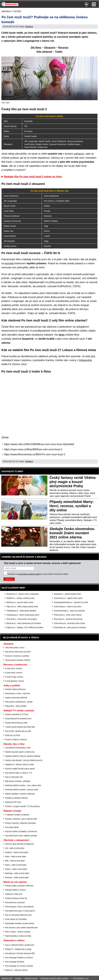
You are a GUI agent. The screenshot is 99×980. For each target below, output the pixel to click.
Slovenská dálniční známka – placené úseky (22, 790)
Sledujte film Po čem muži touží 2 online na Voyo (33, 177)
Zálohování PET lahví (13, 802)
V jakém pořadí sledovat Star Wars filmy (20, 727)
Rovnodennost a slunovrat (15, 902)
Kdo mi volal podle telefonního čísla (18, 915)
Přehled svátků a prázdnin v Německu (19, 886)
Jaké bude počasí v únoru (15, 648)
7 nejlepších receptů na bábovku (17, 815)
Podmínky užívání (31, 978)
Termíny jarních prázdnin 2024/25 (18, 660)
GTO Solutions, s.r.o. (81, 978)
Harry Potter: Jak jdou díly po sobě (18, 731)
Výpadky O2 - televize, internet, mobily (20, 764)
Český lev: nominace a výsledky (17, 656)
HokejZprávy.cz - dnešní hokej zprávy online (23, 615)
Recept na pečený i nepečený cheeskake (20, 823)
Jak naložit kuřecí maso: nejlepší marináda (21, 836)
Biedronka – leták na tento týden (17, 873)
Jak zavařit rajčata (12, 827)
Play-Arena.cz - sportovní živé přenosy (68, 619)
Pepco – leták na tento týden (16, 865)
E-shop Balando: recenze (15, 681)
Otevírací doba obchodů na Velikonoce (20, 844)
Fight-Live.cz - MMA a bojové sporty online (22, 607)
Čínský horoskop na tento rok (16, 898)
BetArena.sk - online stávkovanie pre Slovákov (24, 623)
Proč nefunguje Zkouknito (15, 962)
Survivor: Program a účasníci (16, 739)
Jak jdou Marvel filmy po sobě (16, 723)
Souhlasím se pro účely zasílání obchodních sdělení (38, 574)
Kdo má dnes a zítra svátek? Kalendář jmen (21, 928)
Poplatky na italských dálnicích (17, 798)
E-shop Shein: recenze (14, 673)
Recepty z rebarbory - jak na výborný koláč (21, 819)
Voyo (62, 335)
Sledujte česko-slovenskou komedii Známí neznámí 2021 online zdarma (72, 533)
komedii (10, 263)
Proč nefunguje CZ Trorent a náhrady (19, 966)
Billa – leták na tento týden (15, 861)
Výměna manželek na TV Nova (17, 714)
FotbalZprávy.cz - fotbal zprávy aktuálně (21, 611)
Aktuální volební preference (15, 689)
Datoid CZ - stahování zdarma (16, 970)
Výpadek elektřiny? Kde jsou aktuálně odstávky (23, 756)
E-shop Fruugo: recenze (14, 677)
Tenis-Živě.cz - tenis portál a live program (22, 619)
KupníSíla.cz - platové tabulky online (67, 594)
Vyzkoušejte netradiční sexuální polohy (20, 923)
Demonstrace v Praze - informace (18, 693)
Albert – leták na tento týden (16, 857)
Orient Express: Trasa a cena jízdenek (19, 907)
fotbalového (85, 360)
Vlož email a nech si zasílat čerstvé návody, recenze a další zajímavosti (42, 563)
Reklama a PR (7, 978)
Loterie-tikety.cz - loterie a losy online (68, 607)
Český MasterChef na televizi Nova (18, 719)
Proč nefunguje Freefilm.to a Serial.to (19, 958)
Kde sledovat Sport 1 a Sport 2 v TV (19, 773)
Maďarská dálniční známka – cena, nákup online (23, 785)
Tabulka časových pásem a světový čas (20, 752)
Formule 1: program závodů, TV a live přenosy (22, 806)
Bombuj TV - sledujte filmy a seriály (18, 949)
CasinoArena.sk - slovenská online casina (69, 623)
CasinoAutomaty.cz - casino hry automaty (69, 611)
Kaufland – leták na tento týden (17, 852)
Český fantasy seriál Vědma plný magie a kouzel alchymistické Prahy (73, 482)
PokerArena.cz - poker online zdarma (68, 615)
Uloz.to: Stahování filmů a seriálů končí (20, 945)
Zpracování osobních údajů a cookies (54, 978)
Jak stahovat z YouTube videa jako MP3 (20, 953)
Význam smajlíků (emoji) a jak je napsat (20, 769)
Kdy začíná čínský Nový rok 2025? (18, 652)
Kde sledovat (44, 52)
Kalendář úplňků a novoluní (15, 890)
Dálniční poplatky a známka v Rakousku (20, 794)
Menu (94, 4)
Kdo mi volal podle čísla (14, 777)
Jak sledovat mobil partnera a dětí (18, 748)
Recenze (63, 48)
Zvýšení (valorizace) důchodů (16, 698)
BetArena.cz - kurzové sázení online (20, 602)
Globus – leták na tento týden (16, 869)
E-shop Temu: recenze (14, 668)
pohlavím (79, 154)
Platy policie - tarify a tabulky (16, 706)
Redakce (29, 27)
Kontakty (18, 978)
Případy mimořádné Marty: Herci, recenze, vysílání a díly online (72, 506)
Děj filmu (36, 48)
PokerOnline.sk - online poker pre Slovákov (70, 627)
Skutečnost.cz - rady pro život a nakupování (23, 594)
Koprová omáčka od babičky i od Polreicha (21, 831)
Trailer (59, 52)
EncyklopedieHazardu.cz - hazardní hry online (71, 602)
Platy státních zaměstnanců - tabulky (19, 702)
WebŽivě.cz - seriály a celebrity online (20, 598)
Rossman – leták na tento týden (17, 877)
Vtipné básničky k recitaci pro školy (18, 936)
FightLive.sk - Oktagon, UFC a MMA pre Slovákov (25, 627)
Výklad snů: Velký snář (14, 894)
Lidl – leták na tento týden (15, 848)
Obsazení (50, 48)
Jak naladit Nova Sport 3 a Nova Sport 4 (20, 911)
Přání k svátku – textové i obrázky (18, 932)
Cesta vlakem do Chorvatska (16, 919)
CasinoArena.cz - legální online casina (68, 598)
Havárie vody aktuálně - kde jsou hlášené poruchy (24, 760)
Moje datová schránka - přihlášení (18, 781)
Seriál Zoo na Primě (13, 735)
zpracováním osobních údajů (29, 574)
